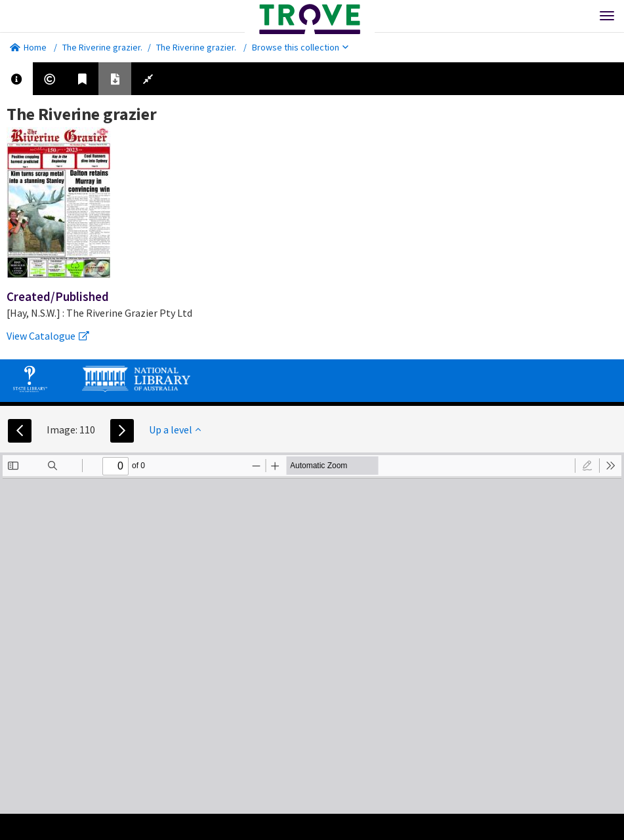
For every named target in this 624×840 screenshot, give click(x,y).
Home (28, 47)
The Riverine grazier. (102, 47)
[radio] (587, 466)
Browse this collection (300, 47)
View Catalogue (48, 336)
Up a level (175, 430)
